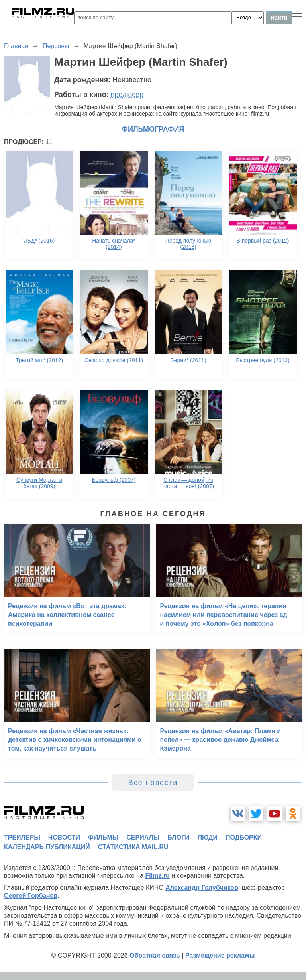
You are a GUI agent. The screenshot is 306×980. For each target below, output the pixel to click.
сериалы (143, 837)
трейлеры (22, 837)
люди (208, 837)
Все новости (153, 783)
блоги (178, 837)
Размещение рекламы (220, 955)
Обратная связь (155, 955)
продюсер (127, 95)
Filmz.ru (158, 876)
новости (64, 837)
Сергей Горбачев (31, 896)
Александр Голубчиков (202, 888)
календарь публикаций (47, 847)
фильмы (103, 837)
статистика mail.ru (133, 847)
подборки (244, 837)
